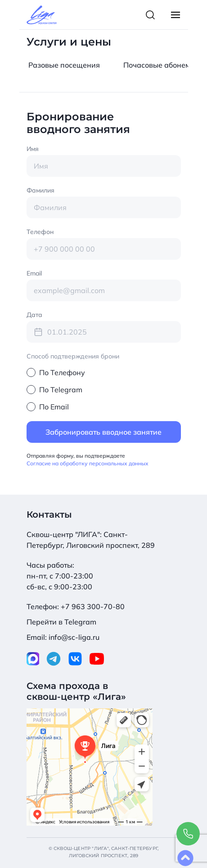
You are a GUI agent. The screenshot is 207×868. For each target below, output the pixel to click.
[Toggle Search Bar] (150, 15)
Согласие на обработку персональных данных (88, 463)
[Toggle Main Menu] (175, 15)
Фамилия (40, 190)
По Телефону (62, 372)
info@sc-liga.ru (74, 637)
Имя (33, 149)
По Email (54, 407)
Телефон (40, 232)
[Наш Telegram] (54, 657)
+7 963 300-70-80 (93, 606)
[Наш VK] (75, 657)
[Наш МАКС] (33, 657)
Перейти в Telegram (61, 622)
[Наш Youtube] (97, 657)
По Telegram (61, 390)
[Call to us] (188, 834)
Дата (34, 315)
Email (34, 273)
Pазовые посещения (64, 65)
